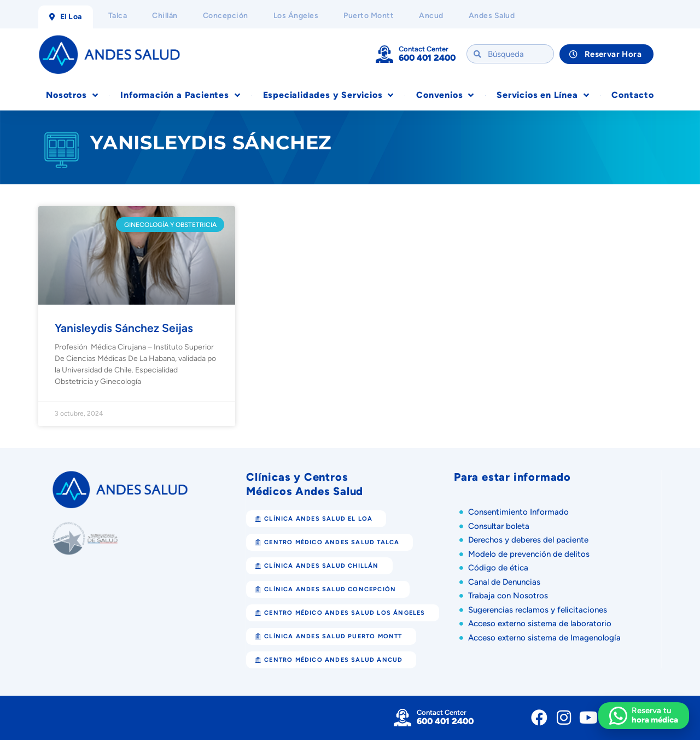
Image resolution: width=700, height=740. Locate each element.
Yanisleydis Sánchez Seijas (124, 328)
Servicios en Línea (543, 95)
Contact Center (424, 49)
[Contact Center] (384, 54)
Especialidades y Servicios (329, 95)
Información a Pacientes (180, 95)
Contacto (632, 95)
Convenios (445, 95)
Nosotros (72, 95)
